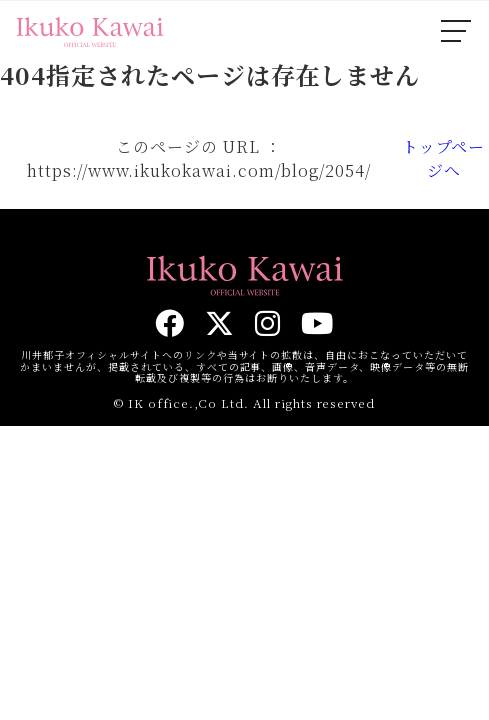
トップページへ (444, 158)
